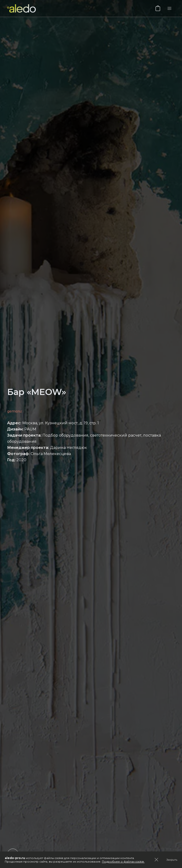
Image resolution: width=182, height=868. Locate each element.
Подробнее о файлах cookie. (123, 861)
